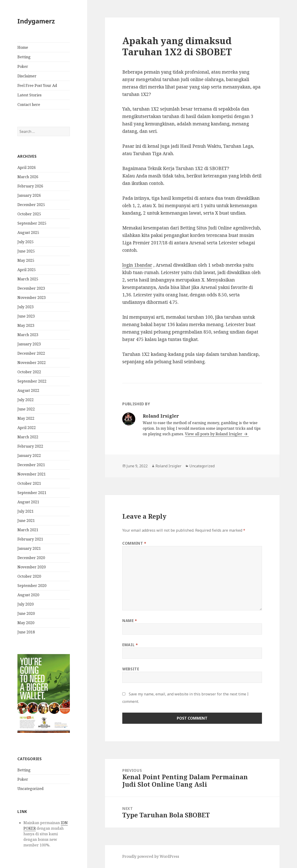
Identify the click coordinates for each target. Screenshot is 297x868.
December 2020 (31, 558)
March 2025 (28, 279)
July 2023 (26, 307)
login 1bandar (137, 265)
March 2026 (28, 177)
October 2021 (29, 483)
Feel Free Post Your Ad (37, 85)
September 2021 (32, 493)
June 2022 (26, 409)
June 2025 (26, 251)
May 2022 (26, 418)
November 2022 (32, 363)
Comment (134, 543)
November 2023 (32, 298)
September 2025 (32, 223)
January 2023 (29, 344)
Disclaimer (27, 76)
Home (23, 47)
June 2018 (26, 632)
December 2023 (31, 288)
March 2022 (28, 437)
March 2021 (28, 530)
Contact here (29, 105)
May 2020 (26, 623)
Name (130, 621)
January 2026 (29, 195)
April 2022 (27, 428)
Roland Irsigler (168, 466)
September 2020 (32, 586)
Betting (24, 57)
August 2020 (28, 595)
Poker (23, 66)
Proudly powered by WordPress (151, 856)
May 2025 (26, 260)
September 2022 (32, 381)
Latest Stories (29, 95)
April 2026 (27, 167)
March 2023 (28, 335)
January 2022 (29, 455)
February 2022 (30, 446)
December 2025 (31, 205)
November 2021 (32, 474)
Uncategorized (31, 789)
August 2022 (28, 390)
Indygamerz (36, 21)
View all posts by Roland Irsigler (214, 434)
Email (130, 645)
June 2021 (26, 521)
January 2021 (29, 548)
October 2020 (29, 576)
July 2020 (26, 604)
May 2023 (26, 325)
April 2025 (27, 270)
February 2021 (30, 539)
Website (131, 669)
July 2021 (26, 511)
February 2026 (30, 186)
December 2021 (31, 465)
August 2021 (28, 502)
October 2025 (29, 214)
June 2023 (26, 316)
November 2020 (32, 567)
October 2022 (29, 372)
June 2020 (26, 613)
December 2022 (31, 353)
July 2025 (26, 242)
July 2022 (26, 400)
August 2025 (28, 233)
